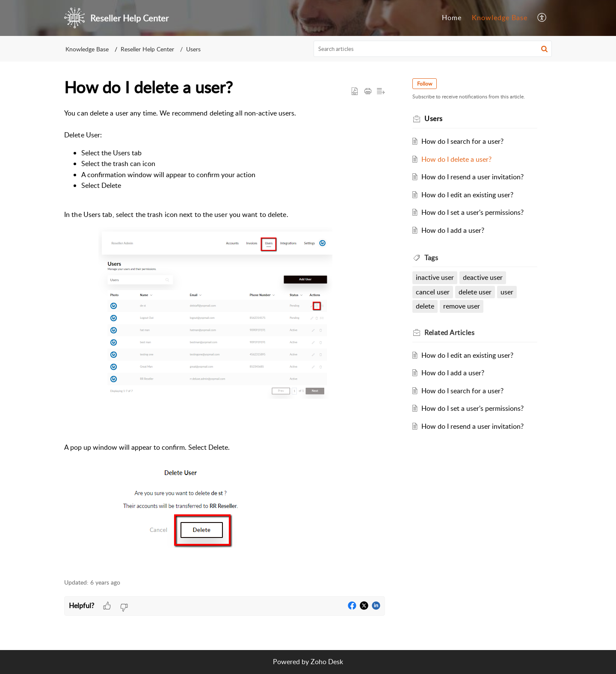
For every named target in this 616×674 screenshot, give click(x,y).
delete (425, 306)
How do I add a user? (453, 230)
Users (193, 49)
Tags (431, 258)
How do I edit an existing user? (467, 195)
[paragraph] (225, 339)
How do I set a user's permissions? (472, 212)
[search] (433, 49)
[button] (544, 49)
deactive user (483, 277)
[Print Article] (368, 92)
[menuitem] (542, 18)
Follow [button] (425, 84)
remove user (462, 306)
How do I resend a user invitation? (472, 177)
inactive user (435, 277)
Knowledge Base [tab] (500, 18)
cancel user (433, 292)
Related (449, 333)
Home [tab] (452, 18)
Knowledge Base (87, 49)
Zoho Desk (327, 662)
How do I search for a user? (462, 141)
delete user (475, 292)
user (507, 292)
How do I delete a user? (456, 159)
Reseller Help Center (147, 49)
